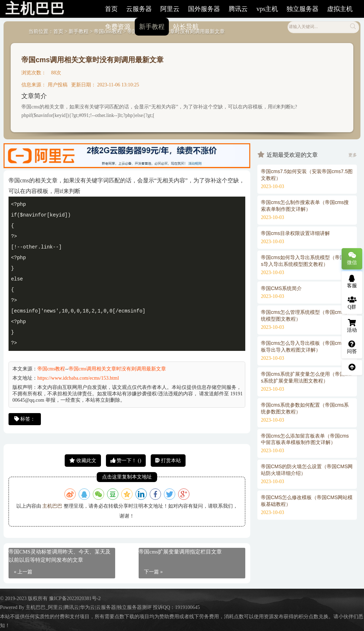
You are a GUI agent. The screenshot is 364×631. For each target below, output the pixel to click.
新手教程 (152, 27)
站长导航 (186, 27)
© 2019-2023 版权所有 (25, 598)
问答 (352, 347)
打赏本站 (168, 461)
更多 (353, 155)
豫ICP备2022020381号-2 (75, 598)
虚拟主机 (340, 9)
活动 (352, 326)
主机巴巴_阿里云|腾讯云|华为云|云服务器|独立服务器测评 (89, 607)
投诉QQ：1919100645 (176, 607)
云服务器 (139, 9)
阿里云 (170, 9)
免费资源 (118, 27)
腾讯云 (238, 9)
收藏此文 (83, 461)
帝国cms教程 (51, 369)
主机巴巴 (52, 506)
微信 (352, 258)
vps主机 (267, 9)
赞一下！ (126, 461)
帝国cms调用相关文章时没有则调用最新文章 (92, 60)
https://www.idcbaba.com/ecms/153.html (78, 378)
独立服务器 (303, 9)
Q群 (352, 303)
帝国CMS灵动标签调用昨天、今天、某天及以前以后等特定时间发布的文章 (60, 556)
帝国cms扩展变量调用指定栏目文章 (180, 552)
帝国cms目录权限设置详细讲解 (295, 233)
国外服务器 (204, 9)
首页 (111, 9)
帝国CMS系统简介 (281, 288)
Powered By (13, 607)
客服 (352, 282)
